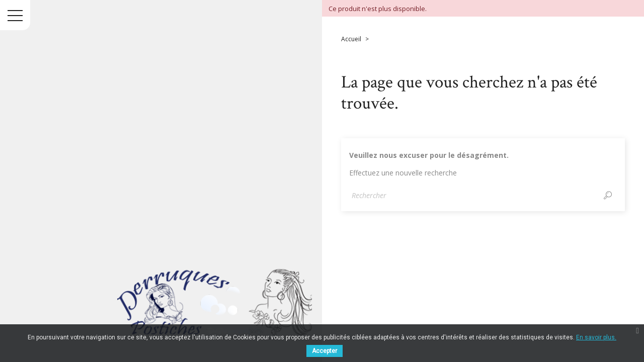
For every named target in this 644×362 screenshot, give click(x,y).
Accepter (325, 351)
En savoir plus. (596, 337)
